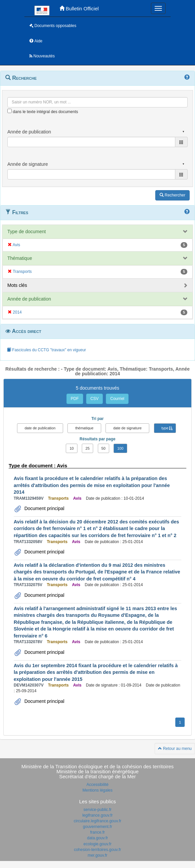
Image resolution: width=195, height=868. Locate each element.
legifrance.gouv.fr (97, 815)
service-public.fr (97, 810)
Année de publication (29, 299)
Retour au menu (175, 749)
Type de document (27, 232)
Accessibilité (97, 785)
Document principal (44, 508)
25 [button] (87, 448)
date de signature (127, 428)
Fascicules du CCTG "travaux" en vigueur (47, 350)
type (165, 428)
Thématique (20, 258)
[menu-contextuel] (10, 111)
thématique (84, 428)
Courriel (117, 399)
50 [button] (104, 448)
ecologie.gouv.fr (97, 844)
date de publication (40, 428)
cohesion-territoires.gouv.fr (97, 850)
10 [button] (71, 448)
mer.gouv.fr (97, 855)
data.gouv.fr (97, 838)
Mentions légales (97, 790)
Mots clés (17, 285)
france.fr (97, 832)
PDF (75, 399)
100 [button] (120, 448)
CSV (95, 399)
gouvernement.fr (97, 827)
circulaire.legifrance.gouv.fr (98, 821)
